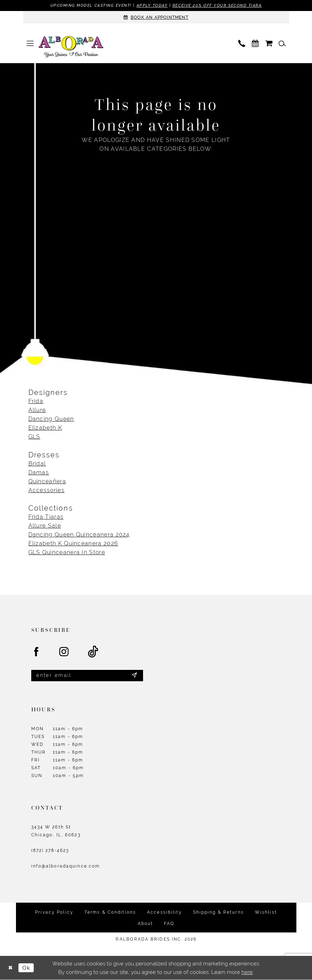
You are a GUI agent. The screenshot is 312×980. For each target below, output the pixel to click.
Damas (39, 472)
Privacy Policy (54, 913)
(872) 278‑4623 (50, 851)
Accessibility (165, 913)
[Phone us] (242, 43)
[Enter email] (87, 676)
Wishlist (266, 913)
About (146, 924)
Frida (36, 401)
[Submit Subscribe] (134, 676)
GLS (34, 437)
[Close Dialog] (11, 968)
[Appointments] (156, 17)
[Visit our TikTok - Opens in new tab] (93, 652)
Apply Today (152, 5)
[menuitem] (30, 43)
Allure (37, 410)
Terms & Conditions (110, 913)
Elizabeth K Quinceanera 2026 (73, 543)
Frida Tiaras (46, 517)
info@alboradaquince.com (66, 866)
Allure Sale (45, 526)
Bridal (37, 464)
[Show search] (282, 43)
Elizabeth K (45, 428)
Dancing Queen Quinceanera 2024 (79, 535)
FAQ (169, 924)
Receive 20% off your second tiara (217, 5)
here (247, 972)
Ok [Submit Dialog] (27, 968)
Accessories (46, 490)
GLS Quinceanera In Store (67, 552)
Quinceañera (47, 481)
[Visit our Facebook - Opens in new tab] (37, 652)
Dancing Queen (51, 419)
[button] (30, 43)
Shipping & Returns (218, 913)
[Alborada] (71, 48)
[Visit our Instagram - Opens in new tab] (64, 652)
